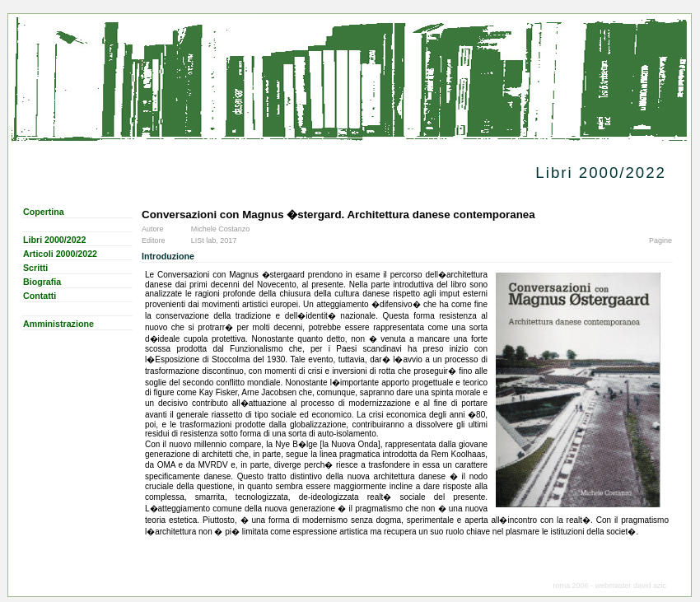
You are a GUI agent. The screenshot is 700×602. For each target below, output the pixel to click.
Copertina (44, 212)
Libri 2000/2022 (54, 240)
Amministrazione (58, 324)
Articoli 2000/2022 (60, 254)
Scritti (35, 268)
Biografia (42, 282)
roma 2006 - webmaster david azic (609, 586)
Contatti (40, 296)
